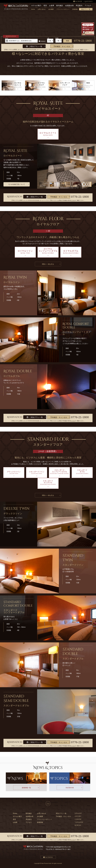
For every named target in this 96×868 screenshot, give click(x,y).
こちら (76, 50)
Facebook (79, 1)
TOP (48, 804)
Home (33, 9)
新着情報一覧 (26, 788)
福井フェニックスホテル (16, 7)
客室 (45, 5)
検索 (67, 41)
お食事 (52, 5)
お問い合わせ (42, 9)
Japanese (78, 813)
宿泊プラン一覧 (86, 9)
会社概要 (51, 9)
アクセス (88, 5)
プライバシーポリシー (63, 9)
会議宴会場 (69, 5)
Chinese (78, 819)
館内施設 (60, 5)
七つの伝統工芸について (17, 184)
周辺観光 (79, 5)
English (78, 816)
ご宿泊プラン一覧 (35, 46)
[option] (44, 184)
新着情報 (75, 9)
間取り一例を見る (48, 264)
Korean (78, 825)
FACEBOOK (70, 788)
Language (89, 1)
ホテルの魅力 (36, 5)
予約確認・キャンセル (62, 46)
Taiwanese (79, 822)
